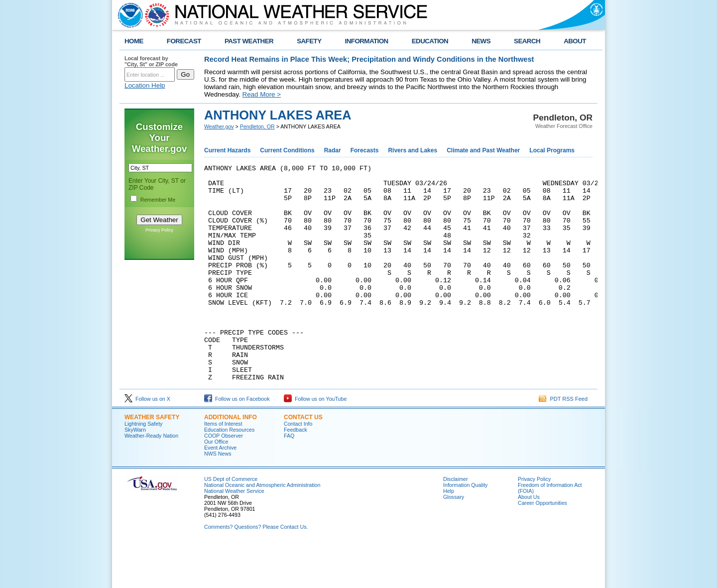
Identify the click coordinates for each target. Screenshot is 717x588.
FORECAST (184, 41)
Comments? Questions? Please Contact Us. (256, 570)
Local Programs (552, 150)
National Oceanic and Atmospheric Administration (262, 528)
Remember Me (158, 200)
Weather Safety (152, 461)
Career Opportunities (542, 546)
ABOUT (575, 41)
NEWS (481, 41)
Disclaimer (456, 522)
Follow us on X (147, 442)
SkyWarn (135, 473)
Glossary (454, 540)
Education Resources (229, 473)
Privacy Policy (159, 230)
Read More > (262, 94)
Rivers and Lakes (413, 150)
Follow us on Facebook (237, 442)
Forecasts (365, 150)
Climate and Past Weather (483, 150)
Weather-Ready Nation (151, 479)
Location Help (145, 85)
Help (449, 534)
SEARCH (527, 41)
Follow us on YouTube (315, 442)
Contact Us (303, 461)
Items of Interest (223, 467)
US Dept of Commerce (231, 522)
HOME (134, 41)
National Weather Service (234, 534)
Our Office (216, 485)
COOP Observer (224, 479)
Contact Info (298, 467)
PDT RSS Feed (563, 442)
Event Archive (220, 491)
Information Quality (465, 528)
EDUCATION (430, 41)
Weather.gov (219, 126)
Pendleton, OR (257, 126)
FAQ (289, 479)
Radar (333, 150)
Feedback (296, 473)
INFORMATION (367, 41)
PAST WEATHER (249, 41)
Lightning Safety (143, 467)
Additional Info (231, 461)
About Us (529, 540)
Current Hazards (227, 150)
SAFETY (309, 41)
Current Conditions (287, 150)
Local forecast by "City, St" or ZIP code (151, 61)
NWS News (218, 497)
